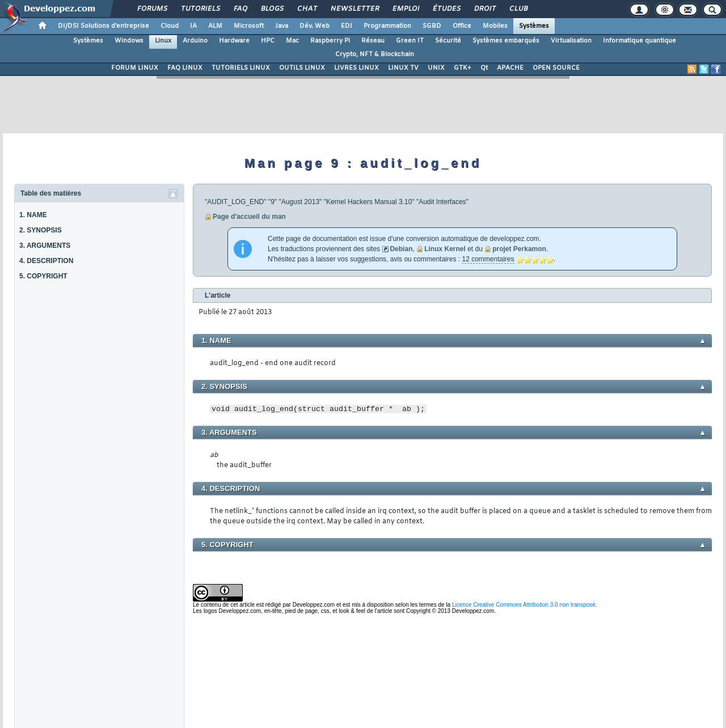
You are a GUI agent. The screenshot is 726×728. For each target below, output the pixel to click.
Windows (129, 41)
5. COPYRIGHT (43, 276)
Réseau (373, 41)
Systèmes (534, 26)
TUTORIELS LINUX (241, 68)
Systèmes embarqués (506, 41)
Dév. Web (315, 26)
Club (518, 9)
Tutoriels (200, 9)
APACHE (510, 68)
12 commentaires (488, 259)
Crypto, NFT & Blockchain (375, 54)
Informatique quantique (640, 41)
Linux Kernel (445, 249)
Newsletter (354, 9)
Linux (163, 41)
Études (446, 9)
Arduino (195, 41)
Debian (401, 249)
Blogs (272, 9)
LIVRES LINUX (356, 68)
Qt (484, 68)
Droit (484, 9)
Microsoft (249, 26)
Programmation (387, 26)
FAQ (240, 9)
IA (193, 26)
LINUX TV (403, 68)
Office (462, 26)
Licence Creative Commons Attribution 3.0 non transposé (524, 605)
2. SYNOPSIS (41, 230)
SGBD (432, 26)
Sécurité (448, 41)
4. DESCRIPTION (46, 261)
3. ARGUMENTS (45, 246)
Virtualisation (571, 41)
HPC (268, 41)
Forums (152, 9)
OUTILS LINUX (302, 68)
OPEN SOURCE (556, 68)
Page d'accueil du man (249, 217)
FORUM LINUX (135, 68)
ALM (215, 26)
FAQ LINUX (185, 68)
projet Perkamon (519, 249)
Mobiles (495, 26)
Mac (292, 41)
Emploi (405, 9)
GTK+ (463, 68)
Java (282, 26)
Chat (307, 9)
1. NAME (33, 215)
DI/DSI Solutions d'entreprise (104, 26)
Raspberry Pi (330, 41)
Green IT (410, 41)
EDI (347, 26)
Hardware (234, 41)
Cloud (170, 26)
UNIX (436, 68)
